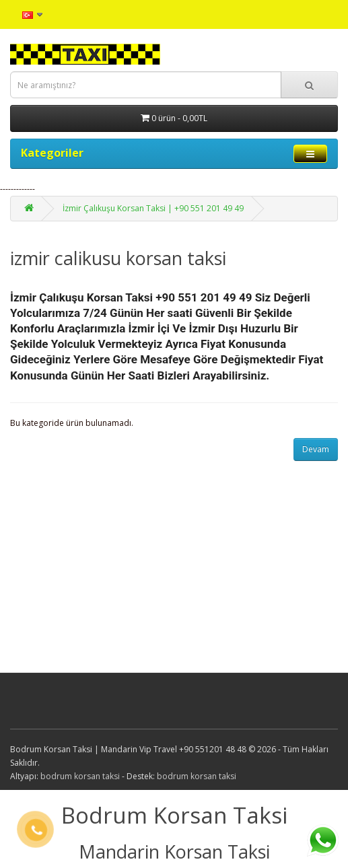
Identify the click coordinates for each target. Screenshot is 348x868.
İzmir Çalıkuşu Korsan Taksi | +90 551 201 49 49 (153, 208)
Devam (316, 449)
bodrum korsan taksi (80, 776)
